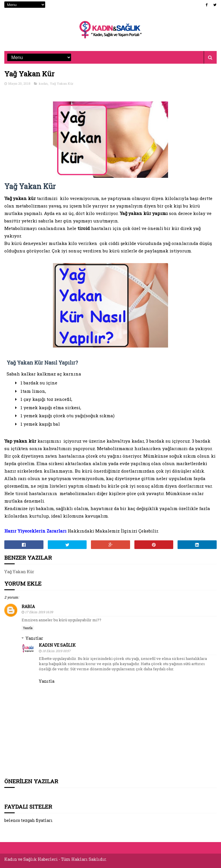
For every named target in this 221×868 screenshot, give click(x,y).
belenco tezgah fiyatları (28, 820)
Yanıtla (28, 628)
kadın (43, 83)
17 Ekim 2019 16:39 (39, 612)
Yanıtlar (34, 638)
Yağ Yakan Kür (62, 83)
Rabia (28, 606)
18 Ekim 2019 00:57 (56, 651)
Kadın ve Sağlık (57, 645)
